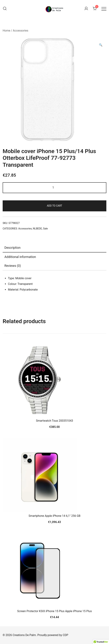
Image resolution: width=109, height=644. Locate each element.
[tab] (54, 248)
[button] (101, 45)
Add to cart (54, 206)
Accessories (21, 31)
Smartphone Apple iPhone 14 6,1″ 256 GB (54, 516)
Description (12, 248)
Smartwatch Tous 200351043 (55, 421)
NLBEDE (37, 229)
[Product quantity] (54, 188)
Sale (45, 229)
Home (6, 31)
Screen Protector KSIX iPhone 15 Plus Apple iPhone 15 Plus (54, 611)
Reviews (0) (13, 266)
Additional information (20, 257)
